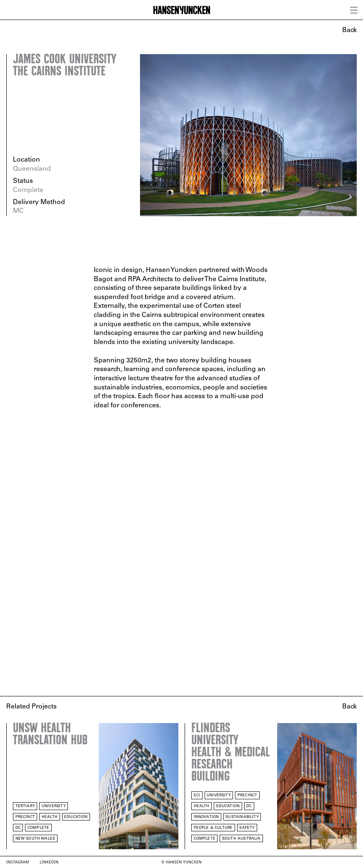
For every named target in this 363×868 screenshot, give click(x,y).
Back (349, 30)
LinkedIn (49, 862)
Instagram (18, 862)
